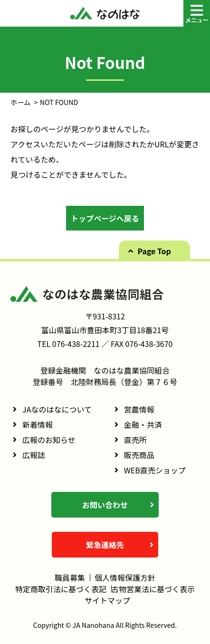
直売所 (135, 440)
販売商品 (139, 455)
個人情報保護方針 (125, 577)
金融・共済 (143, 424)
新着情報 (38, 424)
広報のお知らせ (49, 440)
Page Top (154, 251)
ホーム (20, 102)
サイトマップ (107, 600)
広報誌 (34, 455)
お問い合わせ (105, 505)
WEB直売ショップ (155, 470)
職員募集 (70, 577)
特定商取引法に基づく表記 (61, 589)
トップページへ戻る (105, 218)
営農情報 (139, 409)
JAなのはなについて (57, 409)
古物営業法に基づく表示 (153, 589)
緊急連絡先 (105, 545)
